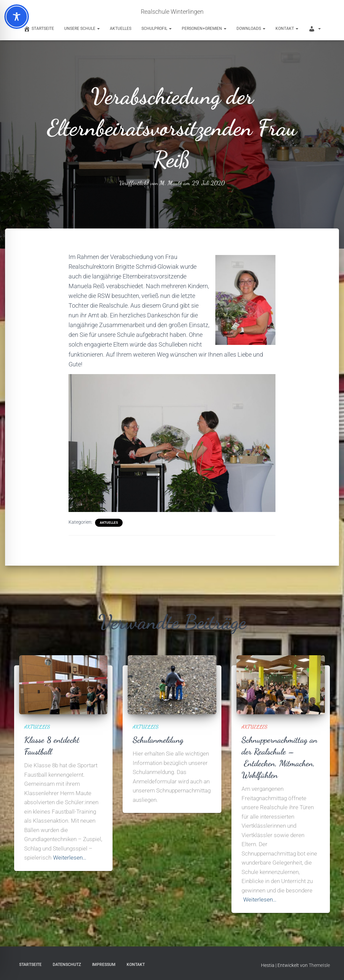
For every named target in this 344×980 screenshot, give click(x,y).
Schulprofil (157, 29)
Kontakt (287, 29)
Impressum (104, 965)
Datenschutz (67, 965)
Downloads (251, 29)
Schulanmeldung (158, 740)
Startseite (30, 965)
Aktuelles (121, 29)
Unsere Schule (82, 29)
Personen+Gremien (204, 29)
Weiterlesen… (70, 858)
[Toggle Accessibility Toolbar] (17, 17)
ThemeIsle (319, 965)
